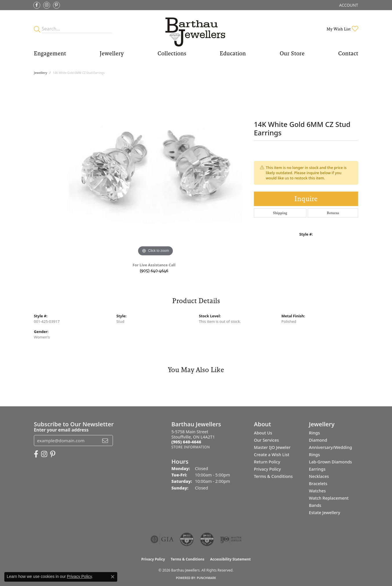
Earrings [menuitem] (317, 469)
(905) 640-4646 (154, 271)
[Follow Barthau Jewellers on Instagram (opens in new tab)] (47, 5)
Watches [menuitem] (317, 491)
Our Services (266, 440)
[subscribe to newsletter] (105, 441)
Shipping (280, 213)
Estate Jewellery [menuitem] (325, 513)
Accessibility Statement (230, 559)
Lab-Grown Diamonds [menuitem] (330, 462)
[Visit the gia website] (162, 539)
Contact (348, 53)
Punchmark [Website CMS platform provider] (207, 578)
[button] (348, 5)
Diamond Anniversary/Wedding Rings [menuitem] (330, 447)
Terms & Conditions (273, 476)
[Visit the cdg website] (187, 539)
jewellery (41, 73)
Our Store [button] (292, 53)
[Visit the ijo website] (231, 539)
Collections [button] (172, 53)
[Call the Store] (186, 442)
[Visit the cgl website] (207, 539)
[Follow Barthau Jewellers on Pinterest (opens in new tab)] (56, 5)
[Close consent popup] (113, 577)
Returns (333, 213)
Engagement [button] (50, 53)
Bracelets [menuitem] (318, 484)
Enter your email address (61, 430)
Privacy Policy (267, 469)
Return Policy (267, 462)
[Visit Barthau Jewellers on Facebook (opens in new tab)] (37, 5)
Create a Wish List (272, 455)
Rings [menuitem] (314, 433)
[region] (155, 171)
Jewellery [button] (112, 53)
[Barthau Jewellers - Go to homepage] (196, 29)
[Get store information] (191, 447)
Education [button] (233, 53)
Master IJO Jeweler (272, 447)
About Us (263, 433)
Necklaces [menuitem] (319, 476)
